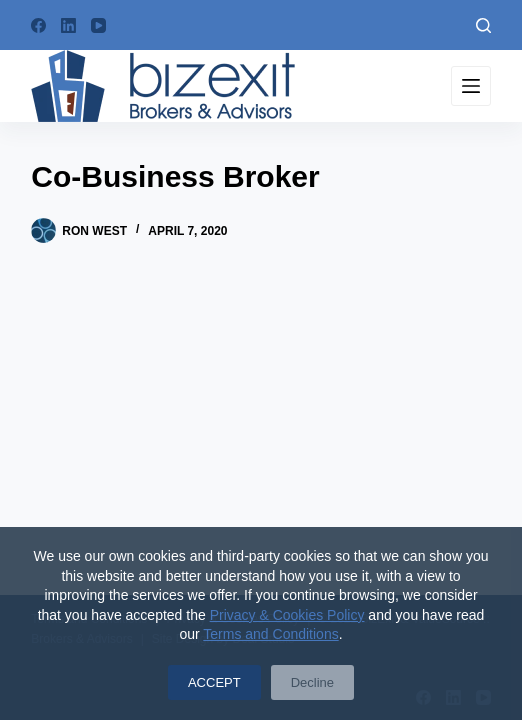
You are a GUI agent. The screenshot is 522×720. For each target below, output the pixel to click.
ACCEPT (214, 682)
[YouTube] (98, 25)
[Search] (483, 25)
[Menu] (471, 86)
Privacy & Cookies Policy (287, 615)
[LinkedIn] (68, 25)
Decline (312, 682)
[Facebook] (38, 25)
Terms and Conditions (270, 634)
